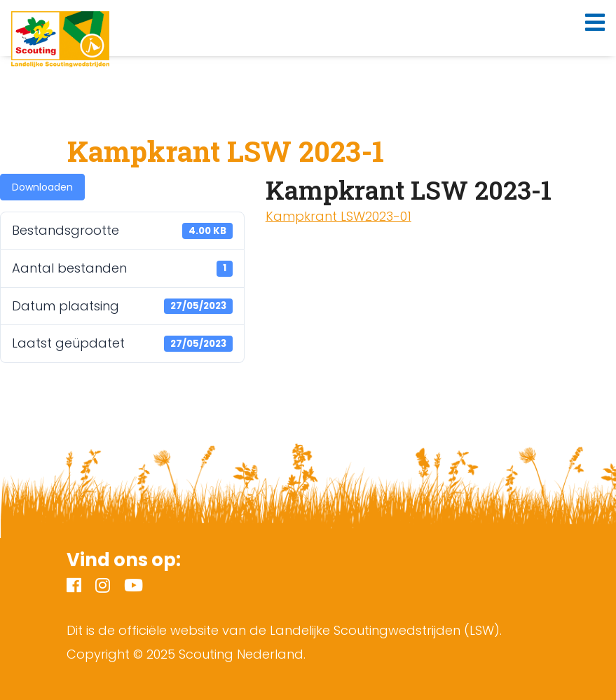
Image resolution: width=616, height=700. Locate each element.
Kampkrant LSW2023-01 (338, 216)
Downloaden (42, 187)
